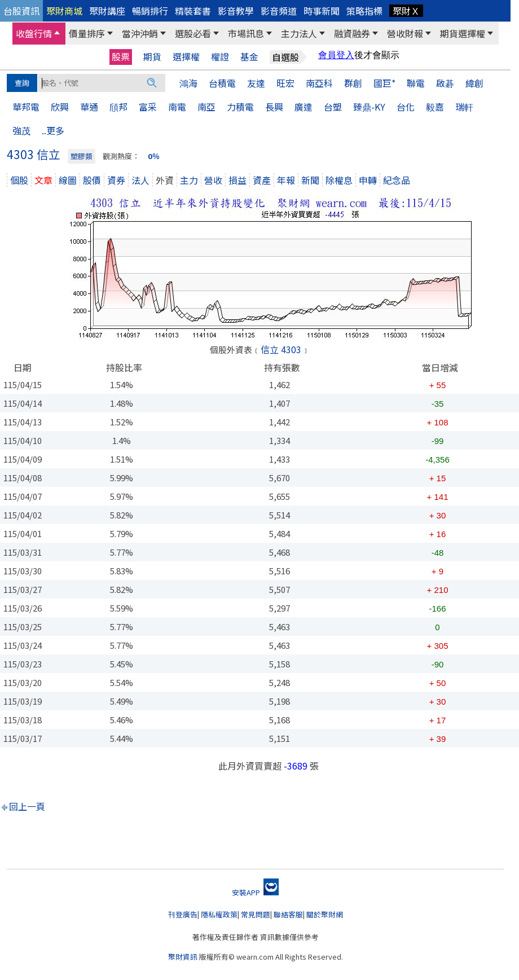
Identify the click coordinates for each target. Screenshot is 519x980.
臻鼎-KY (369, 107)
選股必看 (193, 33)
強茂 (21, 130)
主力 (189, 180)
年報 (286, 180)
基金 (249, 57)
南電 (177, 107)
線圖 (68, 180)
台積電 (222, 83)
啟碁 (445, 83)
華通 (89, 107)
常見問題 (256, 914)
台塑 (333, 107)
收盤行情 (34, 33)
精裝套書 (193, 11)
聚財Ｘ (406, 11)
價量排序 (87, 33)
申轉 (368, 180)
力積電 (240, 107)
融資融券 (352, 33)
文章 (43, 180)
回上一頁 (27, 806)
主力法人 (299, 33)
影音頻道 (279, 11)
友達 (256, 83)
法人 (140, 180)
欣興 (60, 107)
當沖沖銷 (140, 33)
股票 (121, 56)
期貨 (152, 57)
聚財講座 (107, 11)
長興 (274, 107)
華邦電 (26, 107)
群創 (353, 83)
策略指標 (364, 11)
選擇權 (186, 57)
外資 (165, 180)
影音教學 (236, 11)
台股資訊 (21, 11)
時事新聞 (322, 11)
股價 (92, 180)
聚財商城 (64, 11)
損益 (237, 180)
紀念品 (397, 180)
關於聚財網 (325, 914)
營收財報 (405, 33)
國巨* (384, 83)
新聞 (310, 180)
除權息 (339, 180)
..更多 (53, 130)
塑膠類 (82, 156)
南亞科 (319, 83)
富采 (148, 107)
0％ (154, 156)
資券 (116, 180)
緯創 (474, 83)
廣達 (304, 107)
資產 (262, 180)
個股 (19, 180)
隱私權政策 (219, 914)
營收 (213, 180)
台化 (406, 107)
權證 (220, 57)
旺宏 (285, 83)
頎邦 (118, 107)
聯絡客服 (288, 914)
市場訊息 (246, 33)
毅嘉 (435, 107)
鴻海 (188, 83)
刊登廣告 (183, 914)
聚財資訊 (183, 957)
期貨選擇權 (463, 33)
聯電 (416, 83)
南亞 (206, 107)
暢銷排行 (150, 11)
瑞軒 (464, 107)
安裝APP (255, 892)
